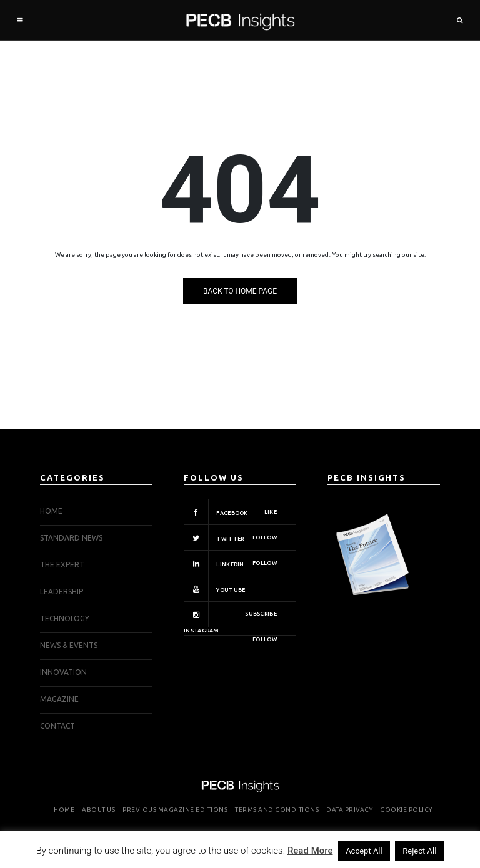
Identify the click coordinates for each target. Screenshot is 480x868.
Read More (310, 851)
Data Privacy (349, 810)
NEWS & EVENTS (69, 645)
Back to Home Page (240, 291)
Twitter (230, 537)
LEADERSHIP (62, 591)
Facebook (230, 512)
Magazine (59, 699)
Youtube (230, 589)
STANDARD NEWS (71, 538)
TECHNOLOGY (65, 618)
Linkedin (230, 563)
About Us (98, 810)
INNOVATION (63, 672)
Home (51, 511)
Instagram (230, 619)
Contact (57, 726)
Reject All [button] (419, 851)
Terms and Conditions (277, 810)
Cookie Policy (406, 810)
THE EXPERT (62, 565)
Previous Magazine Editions (175, 810)
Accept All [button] (364, 851)
